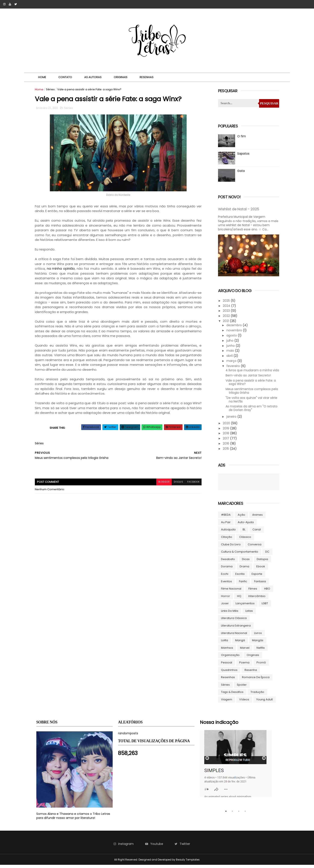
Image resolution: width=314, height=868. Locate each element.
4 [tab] (245, 814)
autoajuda (228, 533)
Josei (224, 607)
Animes (257, 518)
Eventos (226, 584)
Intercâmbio (256, 599)
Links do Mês (229, 614)
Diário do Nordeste (117, 195)
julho (229, 340)
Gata (240, 171)
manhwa (226, 651)
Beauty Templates (188, 863)
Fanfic (242, 584)
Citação (226, 540)
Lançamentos (244, 607)
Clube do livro (230, 547)
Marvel (244, 651)
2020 (226, 426)
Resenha (250, 673)
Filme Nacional (231, 592)
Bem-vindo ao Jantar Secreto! (248, 378)
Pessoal (226, 666)
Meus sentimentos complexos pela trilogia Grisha (251, 394)
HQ (239, 599)
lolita (224, 643)
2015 (226, 452)
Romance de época (255, 680)
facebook (190, 482)
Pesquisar (268, 103)
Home (42, 77)
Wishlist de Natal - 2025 (238, 209)
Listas (248, 614)
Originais (120, 77)
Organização (230, 658)
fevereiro (233, 366)
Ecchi (224, 577)
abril (229, 355)
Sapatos (243, 154)
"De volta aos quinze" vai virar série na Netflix (251, 403)
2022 (226, 315)
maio (230, 350)
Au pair (225, 525)
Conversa (254, 547)
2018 (226, 436)
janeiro (231, 420)
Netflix (260, 651)
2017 (226, 442)
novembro (234, 330)
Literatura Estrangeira (235, 629)
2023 (226, 310)
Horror (225, 599)
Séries (52, 89)
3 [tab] (239, 814)
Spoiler (241, 688)
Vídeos (244, 703)
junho (230, 345)
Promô (261, 666)
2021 (226, 321)
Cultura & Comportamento (239, 555)
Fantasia (259, 584)
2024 (226, 305)
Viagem (226, 703)
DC (267, 555)
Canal (256, 533)
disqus (175, 482)
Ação (241, 518)
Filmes (252, 592)
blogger (160, 482)
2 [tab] (232, 814)
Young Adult (264, 703)
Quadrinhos (229, 673)
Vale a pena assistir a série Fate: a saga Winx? (250, 385)
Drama (244, 570)
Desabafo (227, 562)
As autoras (93, 77)
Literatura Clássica (233, 621)
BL (243, 533)
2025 (226, 300)
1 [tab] (226, 814)
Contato (65, 77)
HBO (267, 592)
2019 (226, 431)
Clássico (245, 540)
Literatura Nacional (233, 636)
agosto (231, 335)
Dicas (245, 562)
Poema (244, 666)
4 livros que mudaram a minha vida (248, 372)
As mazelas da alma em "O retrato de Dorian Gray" (251, 411)
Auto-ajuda (245, 525)
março (231, 360)
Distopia (262, 562)
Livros (257, 636)
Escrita (239, 577)
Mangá (239, 643)
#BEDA (225, 518)
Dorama (226, 570)
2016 (226, 447)
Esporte (256, 577)
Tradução (257, 695)
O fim (241, 136)
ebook (260, 570)
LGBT (264, 607)
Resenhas (146, 77)
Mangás (257, 643)
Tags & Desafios (232, 695)
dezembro (234, 325)
